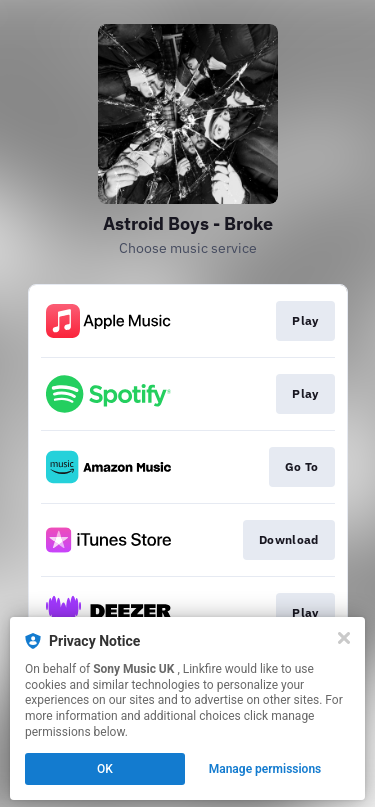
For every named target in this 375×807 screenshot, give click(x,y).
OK (105, 769)
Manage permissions (265, 769)
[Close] (344, 638)
